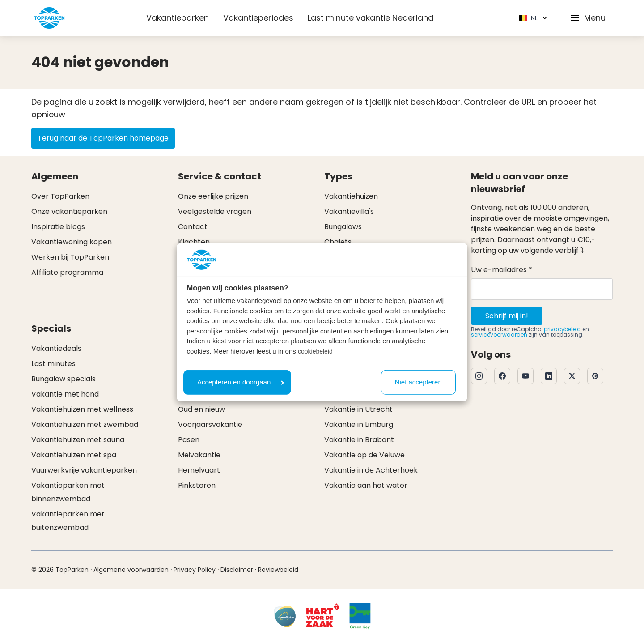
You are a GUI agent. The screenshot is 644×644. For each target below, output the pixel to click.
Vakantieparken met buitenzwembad (68, 521)
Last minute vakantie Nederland (371, 18)
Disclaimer (237, 570)
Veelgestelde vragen (215, 211)
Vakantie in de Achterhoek (371, 470)
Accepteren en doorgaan (241, 382)
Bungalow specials (64, 379)
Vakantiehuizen (351, 196)
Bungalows (343, 227)
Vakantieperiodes (258, 18)
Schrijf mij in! (507, 316)
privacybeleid (562, 329)
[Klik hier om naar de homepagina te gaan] (49, 18)
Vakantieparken (178, 18)
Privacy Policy (195, 570)
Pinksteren (197, 485)
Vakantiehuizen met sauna (78, 440)
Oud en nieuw (201, 409)
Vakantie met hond (65, 394)
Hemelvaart (199, 470)
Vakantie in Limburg (359, 424)
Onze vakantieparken (69, 211)
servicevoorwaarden (499, 335)
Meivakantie (199, 455)
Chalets (338, 242)
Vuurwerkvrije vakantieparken (84, 470)
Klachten (194, 242)
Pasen (189, 440)
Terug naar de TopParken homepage (103, 138)
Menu (588, 18)
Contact (193, 227)
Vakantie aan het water (366, 485)
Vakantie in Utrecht (358, 409)
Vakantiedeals (56, 348)
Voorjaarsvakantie (210, 424)
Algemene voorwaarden (131, 570)
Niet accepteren (418, 382)
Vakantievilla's (349, 211)
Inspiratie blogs (58, 227)
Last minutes (53, 364)
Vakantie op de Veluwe (364, 455)
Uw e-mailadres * (502, 270)
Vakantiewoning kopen (72, 242)
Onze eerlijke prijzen (213, 196)
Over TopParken (60, 196)
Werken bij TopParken (70, 257)
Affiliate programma (67, 272)
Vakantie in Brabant (359, 440)
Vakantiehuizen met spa (74, 455)
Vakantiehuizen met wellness (82, 409)
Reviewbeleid (278, 570)
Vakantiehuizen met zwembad (85, 424)
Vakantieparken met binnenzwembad (68, 492)
